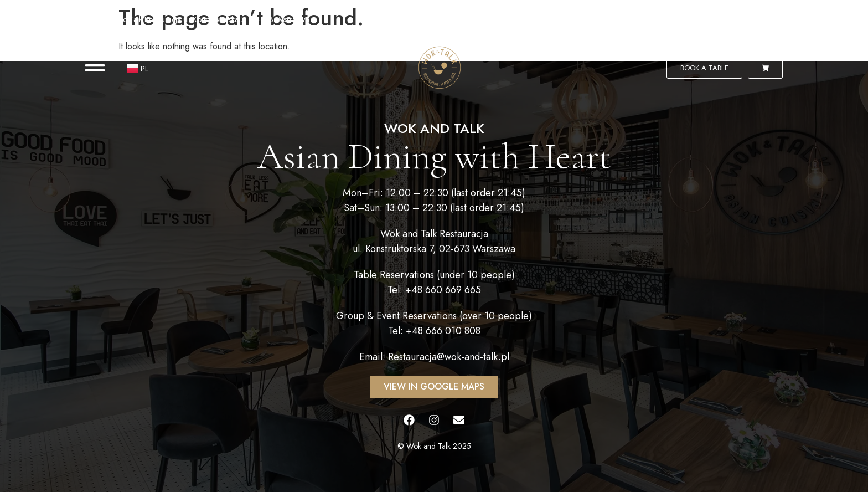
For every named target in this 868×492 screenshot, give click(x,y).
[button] (95, 68)
